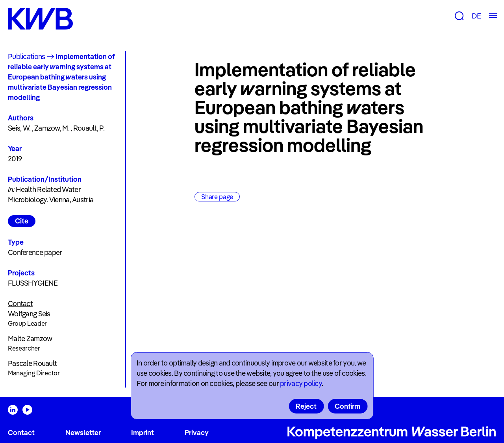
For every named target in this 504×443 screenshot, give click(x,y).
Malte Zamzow (30, 339)
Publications (26, 56)
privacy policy (301, 383)
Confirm (347, 406)
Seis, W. (19, 128)
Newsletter (83, 433)
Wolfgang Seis (29, 314)
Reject (306, 406)
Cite (22, 221)
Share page (217, 197)
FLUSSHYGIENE (33, 283)
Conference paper (35, 252)
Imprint (143, 433)
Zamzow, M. (52, 128)
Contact (21, 433)
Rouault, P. (89, 128)
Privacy (197, 433)
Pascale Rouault (32, 363)
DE (476, 16)
